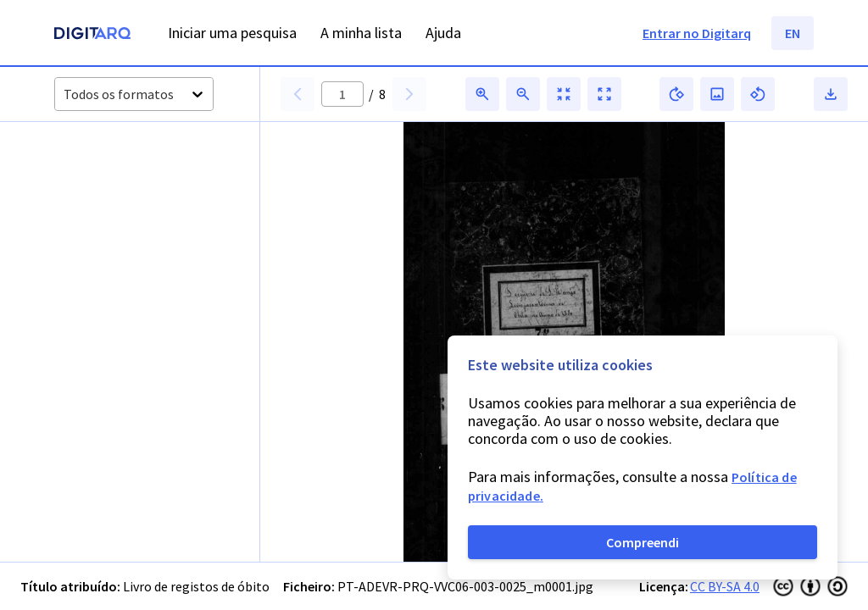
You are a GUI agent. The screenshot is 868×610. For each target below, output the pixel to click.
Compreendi (643, 542)
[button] (92, 180)
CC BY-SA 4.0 (725, 586)
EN (793, 33)
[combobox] (65, 94)
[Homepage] (92, 35)
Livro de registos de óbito (196, 586)
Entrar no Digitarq (697, 33)
